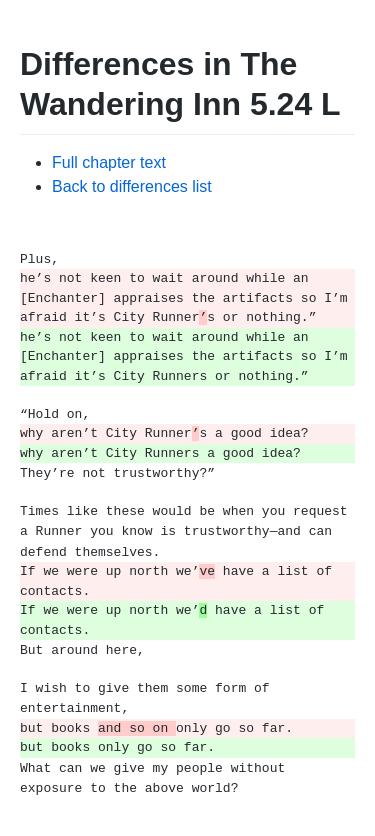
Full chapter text (109, 162)
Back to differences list (132, 186)
